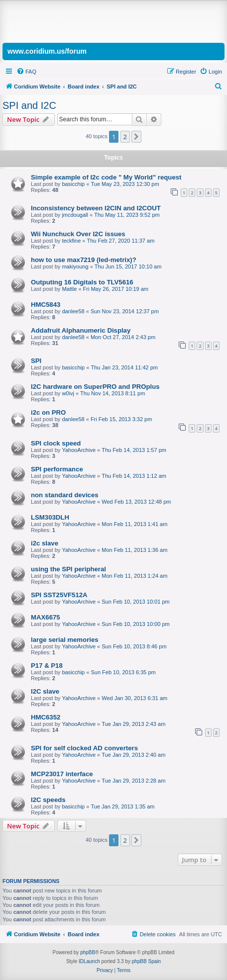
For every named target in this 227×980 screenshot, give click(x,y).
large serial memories (65, 640)
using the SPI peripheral (68, 569)
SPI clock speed (56, 443)
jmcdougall (75, 215)
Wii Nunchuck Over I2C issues (78, 234)
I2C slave (45, 691)
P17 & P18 (47, 666)
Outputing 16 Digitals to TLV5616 (82, 282)
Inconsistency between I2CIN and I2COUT (96, 208)
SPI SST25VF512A (59, 595)
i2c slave (45, 543)
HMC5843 (46, 305)
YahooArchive (79, 450)
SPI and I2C (29, 105)
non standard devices (65, 495)
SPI (36, 361)
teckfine (71, 241)
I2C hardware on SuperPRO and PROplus (95, 387)
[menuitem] (26, 72)
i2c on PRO (48, 412)
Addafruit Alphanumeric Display (81, 330)
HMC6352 (46, 717)
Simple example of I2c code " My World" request (106, 177)
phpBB (88, 952)
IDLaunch (89, 961)
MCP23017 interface (62, 774)
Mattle (69, 289)
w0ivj (68, 393)
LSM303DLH (50, 517)
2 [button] (125, 137)
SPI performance (57, 469)
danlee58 (73, 311)
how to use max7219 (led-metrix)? (84, 260)
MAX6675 (46, 617)
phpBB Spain (146, 961)
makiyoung (75, 267)
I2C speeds (48, 800)
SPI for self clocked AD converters (84, 748)
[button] (136, 137)
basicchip (73, 184)
